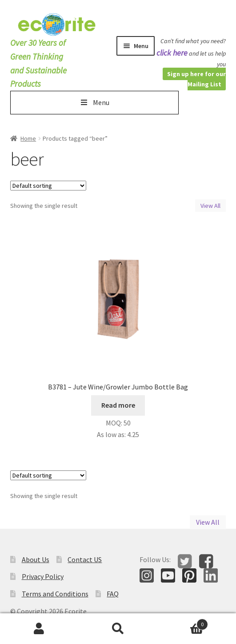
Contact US (85, 559)
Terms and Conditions (55, 594)
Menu (94, 102)
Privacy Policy (43, 576)
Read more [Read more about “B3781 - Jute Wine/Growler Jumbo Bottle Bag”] (118, 405)
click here (172, 53)
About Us (36, 559)
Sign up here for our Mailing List (196, 79)
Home (28, 138)
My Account (39, 629)
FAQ (113, 594)
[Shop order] (48, 186)
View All (210, 206)
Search (118, 629)
